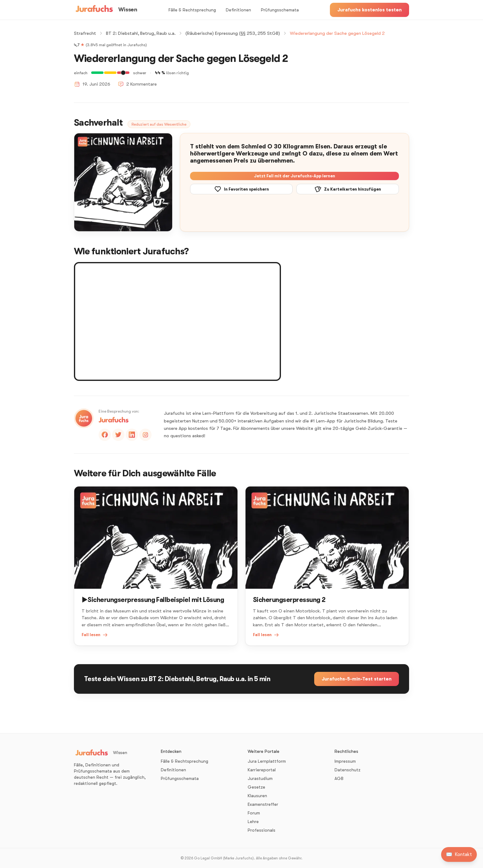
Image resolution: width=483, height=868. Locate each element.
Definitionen (238, 10)
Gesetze (256, 787)
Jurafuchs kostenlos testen (369, 10)
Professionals (262, 830)
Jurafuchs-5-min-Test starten (357, 679)
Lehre (253, 822)
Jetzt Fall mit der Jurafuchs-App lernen (294, 176)
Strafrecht (85, 33)
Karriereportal (262, 770)
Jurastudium (260, 778)
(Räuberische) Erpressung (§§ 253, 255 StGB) (233, 33)
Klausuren (257, 796)
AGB (339, 778)
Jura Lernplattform (267, 761)
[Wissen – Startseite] (106, 10)
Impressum (345, 761)
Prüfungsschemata (280, 10)
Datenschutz (347, 770)
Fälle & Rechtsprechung (192, 10)
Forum (254, 813)
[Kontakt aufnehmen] (459, 854)
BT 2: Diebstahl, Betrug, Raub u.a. (141, 33)
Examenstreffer (263, 804)
